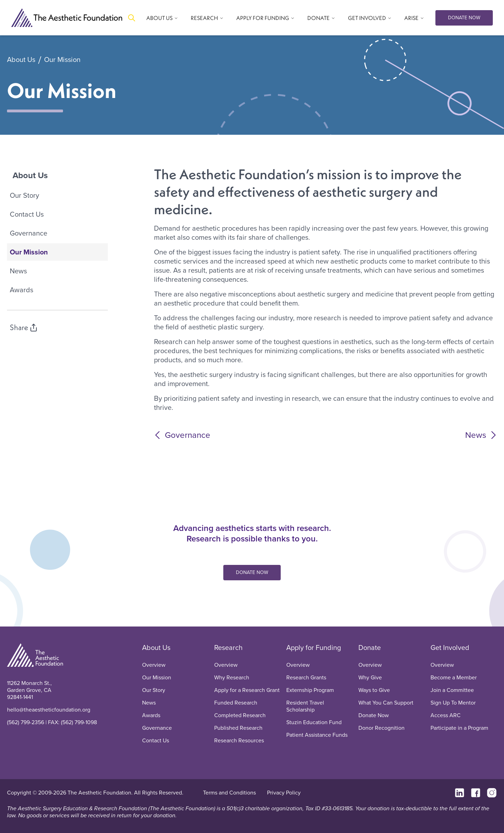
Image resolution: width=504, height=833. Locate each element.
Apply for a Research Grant (247, 690)
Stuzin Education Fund (314, 722)
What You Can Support (386, 703)
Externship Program (310, 690)
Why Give (370, 677)
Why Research (232, 677)
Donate (370, 647)
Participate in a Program (459, 728)
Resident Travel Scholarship (305, 706)
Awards (22, 290)
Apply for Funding (314, 647)
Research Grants (306, 677)
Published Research (238, 728)
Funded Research (236, 703)
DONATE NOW (464, 18)
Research (228, 647)
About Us (21, 60)
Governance (29, 233)
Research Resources (239, 740)
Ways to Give (374, 690)
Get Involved (450, 647)
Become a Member (454, 677)
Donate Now (374, 715)
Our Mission (62, 60)
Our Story (24, 195)
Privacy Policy (284, 793)
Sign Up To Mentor (453, 703)
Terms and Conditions (229, 793)
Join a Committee (452, 690)
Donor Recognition (381, 728)
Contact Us (27, 214)
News (18, 271)
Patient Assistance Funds (317, 735)
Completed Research (240, 715)
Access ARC (446, 715)
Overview (154, 665)
